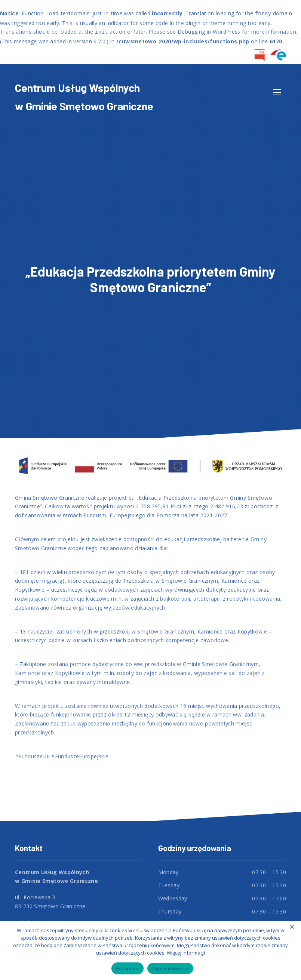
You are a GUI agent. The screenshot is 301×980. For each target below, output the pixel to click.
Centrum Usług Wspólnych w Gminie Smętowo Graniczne (84, 97)
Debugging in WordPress (209, 32)
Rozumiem (128, 969)
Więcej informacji (186, 953)
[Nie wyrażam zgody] (292, 927)
